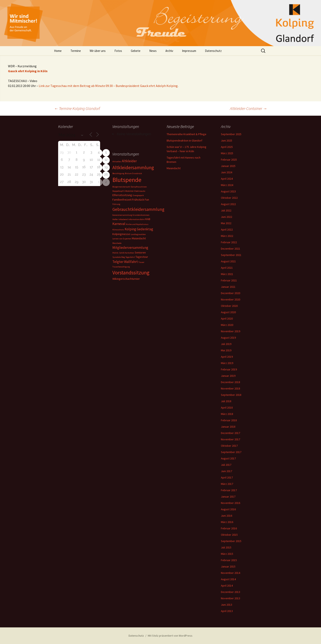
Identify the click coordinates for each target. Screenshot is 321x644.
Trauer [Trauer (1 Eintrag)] (141, 262)
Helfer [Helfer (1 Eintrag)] (115, 219)
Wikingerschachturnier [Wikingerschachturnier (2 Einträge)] (126, 279)
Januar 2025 (228, 166)
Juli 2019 (226, 344)
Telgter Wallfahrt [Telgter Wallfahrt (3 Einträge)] (125, 262)
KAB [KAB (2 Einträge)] (148, 219)
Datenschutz (213, 51)
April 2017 (227, 477)
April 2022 (227, 230)
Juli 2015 (226, 547)
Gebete (136, 51)
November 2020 (231, 299)
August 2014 (228, 579)
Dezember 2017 (231, 433)
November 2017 (231, 439)
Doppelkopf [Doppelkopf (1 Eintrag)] (118, 191)
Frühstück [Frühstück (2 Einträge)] (138, 200)
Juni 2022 (227, 217)
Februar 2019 (229, 369)
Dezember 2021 (231, 249)
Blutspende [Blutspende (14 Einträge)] (127, 180)
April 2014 (227, 586)
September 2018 (231, 395)
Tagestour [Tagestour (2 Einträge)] (142, 257)
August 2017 (228, 458)
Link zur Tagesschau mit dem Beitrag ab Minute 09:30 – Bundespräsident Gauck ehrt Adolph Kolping (108, 86)
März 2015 (227, 554)
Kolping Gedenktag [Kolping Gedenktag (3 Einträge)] (139, 229)
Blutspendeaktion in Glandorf (184, 140)
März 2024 (227, 185)
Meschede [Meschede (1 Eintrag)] (117, 243)
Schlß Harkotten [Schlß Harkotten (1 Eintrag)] (127, 253)
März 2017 (227, 484)
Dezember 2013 (231, 592)
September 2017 (231, 452)
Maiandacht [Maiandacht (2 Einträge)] (139, 238)
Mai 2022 (226, 223)
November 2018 (231, 388)
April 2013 (227, 611)
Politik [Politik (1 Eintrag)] (115, 253)
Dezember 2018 (231, 382)
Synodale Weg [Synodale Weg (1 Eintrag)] (119, 257)
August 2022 (228, 204)
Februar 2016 (229, 528)
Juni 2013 (227, 605)
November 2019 (231, 331)
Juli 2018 (226, 401)
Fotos (118, 51)
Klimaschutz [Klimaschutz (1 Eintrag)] (118, 230)
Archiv (169, 51)
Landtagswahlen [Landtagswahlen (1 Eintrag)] (138, 234)
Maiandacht (174, 168)
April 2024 (227, 179)
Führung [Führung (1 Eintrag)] (116, 204)
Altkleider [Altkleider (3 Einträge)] (129, 161)
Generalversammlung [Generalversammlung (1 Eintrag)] (122, 215)
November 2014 (231, 573)
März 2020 (227, 325)
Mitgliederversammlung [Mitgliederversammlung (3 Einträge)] (130, 248)
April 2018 (227, 408)
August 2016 (228, 509)
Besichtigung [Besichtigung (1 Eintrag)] (118, 173)
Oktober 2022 (229, 198)
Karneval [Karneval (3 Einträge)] (119, 224)
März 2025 (227, 153)
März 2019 (227, 363)
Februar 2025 (229, 160)
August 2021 (228, 261)
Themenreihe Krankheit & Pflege (186, 134)
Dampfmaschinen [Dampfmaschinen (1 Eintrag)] (139, 187)
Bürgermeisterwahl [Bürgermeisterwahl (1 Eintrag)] (121, 187)
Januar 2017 (228, 497)
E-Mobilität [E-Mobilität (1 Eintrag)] (129, 191)
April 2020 (227, 319)
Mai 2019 (226, 350)
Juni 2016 (227, 516)
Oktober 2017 (229, 446)
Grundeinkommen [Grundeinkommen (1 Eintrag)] (141, 215)
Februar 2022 (229, 242)
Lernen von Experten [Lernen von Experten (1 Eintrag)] (122, 239)
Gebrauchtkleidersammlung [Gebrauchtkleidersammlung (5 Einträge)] (138, 209)
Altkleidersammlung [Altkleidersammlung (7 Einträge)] (133, 167)
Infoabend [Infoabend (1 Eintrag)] (123, 219)
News (153, 51)
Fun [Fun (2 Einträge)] (147, 200)
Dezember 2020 (231, 293)
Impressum (189, 51)
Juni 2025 (227, 140)
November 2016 (231, 503)
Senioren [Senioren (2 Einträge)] (140, 252)
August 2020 (228, 312)
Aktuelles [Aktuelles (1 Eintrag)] (117, 162)
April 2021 (227, 268)
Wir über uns (98, 51)
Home (58, 51)
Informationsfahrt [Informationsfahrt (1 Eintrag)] (137, 219)
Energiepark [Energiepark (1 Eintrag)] (138, 195)
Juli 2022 (226, 210)
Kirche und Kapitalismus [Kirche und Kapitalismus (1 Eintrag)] (137, 224)
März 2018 (227, 414)
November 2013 (231, 598)
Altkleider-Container (248, 108)
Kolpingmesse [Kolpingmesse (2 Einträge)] (121, 234)
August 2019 (228, 338)
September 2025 (231, 134)
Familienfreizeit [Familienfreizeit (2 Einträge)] (122, 200)
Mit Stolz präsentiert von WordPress (170, 636)
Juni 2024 (227, 172)
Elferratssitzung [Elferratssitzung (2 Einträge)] (122, 195)
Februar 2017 (229, 490)
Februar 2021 (229, 280)
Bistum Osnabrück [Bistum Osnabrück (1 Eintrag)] (133, 173)
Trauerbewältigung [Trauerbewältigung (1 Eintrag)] (121, 267)
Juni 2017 (227, 471)
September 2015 (231, 541)
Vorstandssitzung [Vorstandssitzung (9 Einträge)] (131, 273)
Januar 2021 (228, 287)
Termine (76, 51)
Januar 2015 (228, 566)
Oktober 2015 (229, 535)
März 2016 (227, 522)
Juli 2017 (226, 465)
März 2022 (227, 236)
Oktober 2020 (229, 306)
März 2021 (227, 274)
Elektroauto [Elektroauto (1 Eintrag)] (140, 191)
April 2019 (227, 357)
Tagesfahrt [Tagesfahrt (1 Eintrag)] (130, 257)
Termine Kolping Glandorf (77, 108)
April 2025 (227, 147)
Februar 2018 (229, 420)
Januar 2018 (228, 427)
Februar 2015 (229, 560)
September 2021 (231, 255)
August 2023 (228, 191)
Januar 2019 (228, 376)
